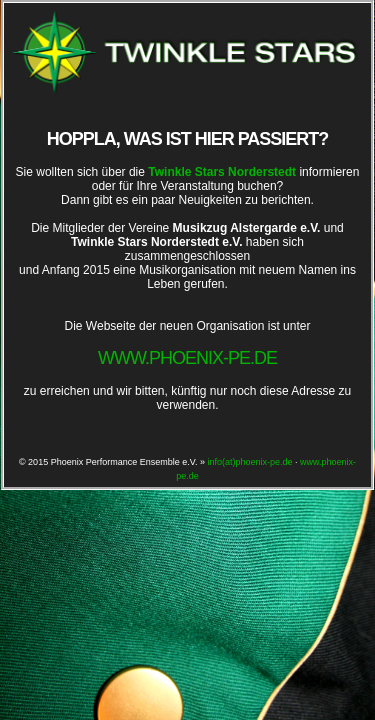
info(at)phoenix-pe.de (249, 462)
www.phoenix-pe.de (187, 358)
